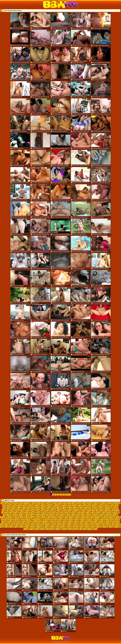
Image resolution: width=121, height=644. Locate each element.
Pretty (56, 503)
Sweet (17, 517)
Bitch (40, 522)
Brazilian (60, 522)
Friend (38, 529)
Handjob (77, 524)
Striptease (109, 515)
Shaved (71, 510)
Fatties (83, 527)
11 (61, 495)
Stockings (96, 515)
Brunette (71, 522)
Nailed (33, 510)
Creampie (55, 517)
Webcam (45, 513)
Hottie (65, 524)
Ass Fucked (28, 503)
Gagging (53, 529)
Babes (112, 520)
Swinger (22, 517)
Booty (36, 522)
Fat (74, 527)
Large (39, 517)
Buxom (87, 522)
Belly (15, 522)
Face (58, 527)
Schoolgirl (22, 515)
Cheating (102, 522)
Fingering (99, 527)
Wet (50, 513)
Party (29, 508)
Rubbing (10, 515)
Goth (82, 524)
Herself (39, 524)
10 (58, 495)
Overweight (51, 506)
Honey (55, 524)
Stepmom (90, 515)
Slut (48, 515)
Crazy (50, 517)
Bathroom (4, 522)
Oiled (33, 508)
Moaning (44, 508)
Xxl (79, 513)
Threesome (108, 510)
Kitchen (22, 527)
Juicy (7, 527)
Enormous (84, 520)
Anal (39, 503)
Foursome (117, 527)
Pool (25, 508)
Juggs (3, 527)
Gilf (81, 529)
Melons (116, 508)
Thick (102, 510)
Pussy (61, 503)
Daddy (106, 517)
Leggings (65, 508)
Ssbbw (84, 515)
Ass (70, 503)
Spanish (111, 513)
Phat (112, 506)
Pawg (117, 506)
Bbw (7, 503)
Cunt (84, 517)
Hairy (22, 524)
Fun (48, 529)
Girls (85, 529)
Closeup (75, 506)
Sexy (28, 515)
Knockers (8, 524)
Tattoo (69, 515)
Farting (89, 513)
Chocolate (109, 522)
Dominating (29, 520)
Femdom (88, 527)
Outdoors (97, 503)
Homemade (49, 524)
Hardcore (28, 524)
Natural (48, 510)
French (33, 529)
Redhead (117, 513)
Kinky (12, 527)
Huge (13, 524)
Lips (87, 508)
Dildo (7, 520)
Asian (3, 503)
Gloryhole (27, 529)
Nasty (43, 510)
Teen (89, 510)
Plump (81, 506)
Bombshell (91, 520)
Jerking (118, 524)
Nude (49, 508)
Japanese (33, 517)
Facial (70, 527)
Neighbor (60, 510)
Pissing (65, 506)
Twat (3, 513)
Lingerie (82, 508)
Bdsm (4, 506)
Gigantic (77, 529)
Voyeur (22, 513)
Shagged (33, 515)
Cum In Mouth (99, 517)
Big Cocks (104, 503)
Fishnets (106, 527)
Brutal (82, 522)
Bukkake (77, 522)
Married (96, 508)
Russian (16, 515)
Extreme (53, 527)
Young (84, 513)
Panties (102, 506)
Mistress (13, 510)
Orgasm (85, 503)
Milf (8, 510)
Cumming (72, 517)
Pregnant (44, 506)
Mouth (29, 510)
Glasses (34, 527)
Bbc (113, 503)
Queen (105, 513)
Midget (44, 503)
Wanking (39, 513)
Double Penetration (39, 520)
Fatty (78, 527)
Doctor (12, 520)
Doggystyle (18, 520)
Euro (2, 524)
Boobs (20, 506)
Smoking (53, 515)
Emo (118, 522)
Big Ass (34, 503)
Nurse (70, 506)
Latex (38, 515)
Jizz (113, 524)
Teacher (28, 513)
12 (64, 495)
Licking (20, 508)
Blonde (24, 522)
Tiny (93, 510)
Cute (93, 517)
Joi (96, 529)
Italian (105, 524)
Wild (63, 513)
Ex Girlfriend (41, 527)
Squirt (79, 515)
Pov (109, 503)
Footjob (47, 527)
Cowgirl (72, 520)
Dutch (57, 520)
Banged (117, 520)
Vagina (85, 510)
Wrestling (75, 513)
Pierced (14, 508)
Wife (59, 513)
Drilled (52, 520)
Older (65, 503)
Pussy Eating (78, 510)
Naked (38, 510)
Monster (23, 510)
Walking (33, 513)
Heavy (33, 524)
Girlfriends (91, 529)
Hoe (43, 524)
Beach (10, 522)
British (65, 522)
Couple (118, 517)
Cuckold (62, 517)
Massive (91, 503)
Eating (62, 520)
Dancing (44, 517)
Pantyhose (95, 506)
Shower (43, 515)
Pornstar (38, 506)
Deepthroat (112, 517)
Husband (87, 524)
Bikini (19, 522)
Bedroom (31, 506)
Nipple (4, 510)
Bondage (30, 522)
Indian (93, 524)
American (98, 520)
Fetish (94, 527)
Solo (58, 515)
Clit (114, 522)
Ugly (12, 513)
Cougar (77, 520)
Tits (114, 510)
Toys (117, 510)
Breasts (54, 522)
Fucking (43, 529)
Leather (59, 508)
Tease (94, 513)
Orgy (15, 506)
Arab (108, 520)
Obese (80, 503)
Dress (47, 520)
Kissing (17, 527)
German (66, 529)
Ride (5, 515)
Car (92, 522)
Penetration (58, 506)
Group (18, 524)
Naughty (54, 510)
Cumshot (78, 517)
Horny (60, 524)
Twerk (8, 513)
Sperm (74, 515)
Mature (54, 508)
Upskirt (17, 513)
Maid (91, 508)
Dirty (3, 520)
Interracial (99, 524)
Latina (28, 517)
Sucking (115, 515)
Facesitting (64, 527)
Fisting (112, 527)
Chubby (118, 503)
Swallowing (11, 517)
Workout (68, 513)
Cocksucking (47, 522)
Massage (102, 508)
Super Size (4, 517)
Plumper (107, 506)
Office (9, 508)
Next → (68, 495)
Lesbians (76, 508)
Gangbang (59, 529)
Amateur (74, 503)
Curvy (88, 517)
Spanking (63, 515)
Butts (5, 508)
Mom (18, 510)
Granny (28, 527)
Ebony (67, 520)
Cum (67, 517)
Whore (55, 513)
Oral (85, 506)
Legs (71, 508)
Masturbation (109, 508)
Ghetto (71, 529)
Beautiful (10, 506)
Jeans (109, 524)
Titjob (98, 510)
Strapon (103, 515)
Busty (89, 506)
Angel (103, 520)
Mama (22, 503)
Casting (96, 522)
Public (66, 510)
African (38, 508)
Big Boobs (50, 503)
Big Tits (16, 503)
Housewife (70, 524)
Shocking (99, 513)
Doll (24, 520)
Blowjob (25, 506)
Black (11, 503)
